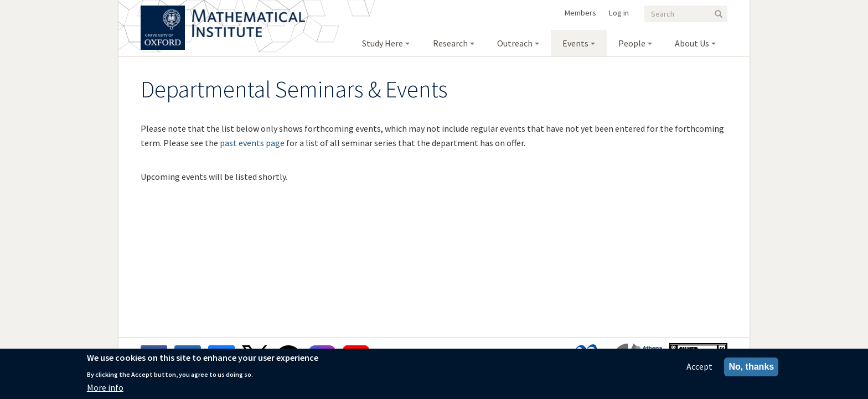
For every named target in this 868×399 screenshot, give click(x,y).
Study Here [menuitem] (383, 43)
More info (105, 390)
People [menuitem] (632, 43)
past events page (252, 143)
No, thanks (751, 369)
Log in (619, 13)
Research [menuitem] (450, 43)
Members (580, 13)
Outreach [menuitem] (515, 43)
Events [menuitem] (575, 43)
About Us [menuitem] (692, 43)
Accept (699, 369)
